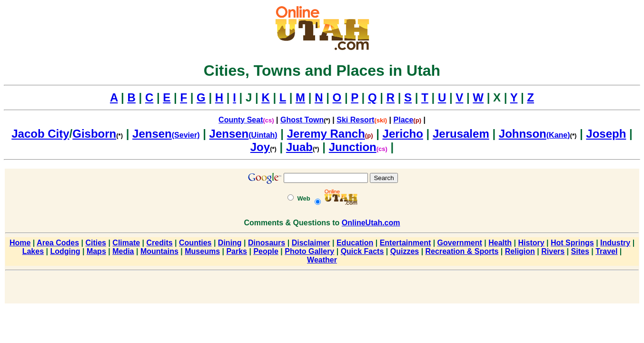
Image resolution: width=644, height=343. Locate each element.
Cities (96, 243)
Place (404, 120)
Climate (126, 243)
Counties (195, 243)
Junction (353, 147)
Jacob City (40, 134)
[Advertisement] (322, 289)
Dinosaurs (267, 243)
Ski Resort (355, 120)
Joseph (606, 134)
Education (355, 243)
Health (500, 243)
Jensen (152, 134)
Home (20, 243)
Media (123, 251)
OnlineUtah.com (371, 223)
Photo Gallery (309, 251)
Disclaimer (311, 243)
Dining (230, 243)
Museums (202, 251)
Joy (260, 147)
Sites (580, 251)
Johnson (523, 134)
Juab (299, 147)
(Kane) (558, 135)
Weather (322, 260)
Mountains (159, 251)
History (531, 243)
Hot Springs (572, 243)
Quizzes (405, 251)
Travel (606, 251)
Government (460, 243)
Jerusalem (461, 134)
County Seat (241, 120)
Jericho (403, 134)
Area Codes (58, 243)
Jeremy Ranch (326, 134)
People (266, 251)
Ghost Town (302, 120)
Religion (520, 251)
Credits (160, 243)
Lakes (33, 251)
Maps (96, 251)
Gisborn (94, 134)
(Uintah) (263, 135)
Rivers (553, 251)
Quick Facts (362, 251)
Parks (237, 251)
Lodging (65, 251)
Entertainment (406, 243)
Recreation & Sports (462, 251)
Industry (615, 243)
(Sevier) (186, 135)
